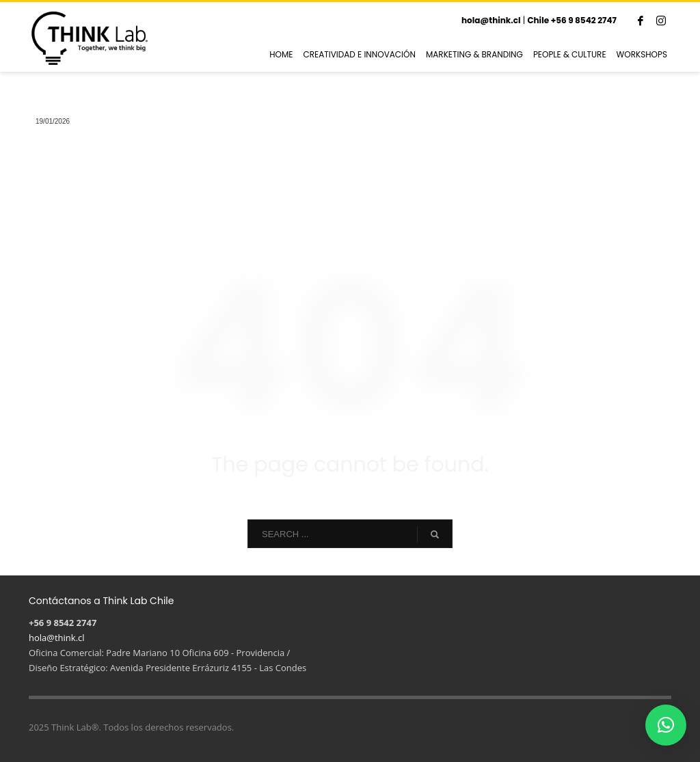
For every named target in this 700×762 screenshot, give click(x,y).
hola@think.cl (491, 20)
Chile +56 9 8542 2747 (572, 20)
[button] (666, 725)
